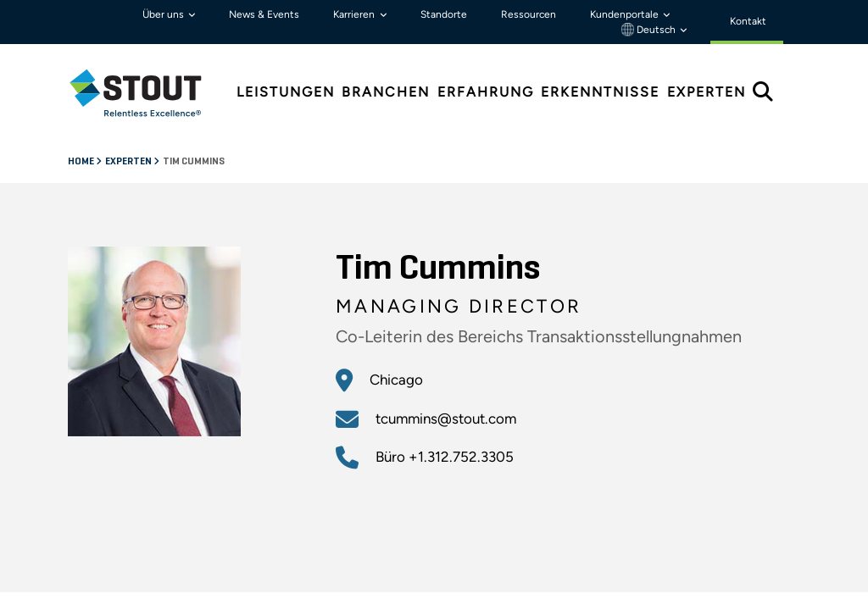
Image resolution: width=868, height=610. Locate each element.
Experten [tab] (707, 92)
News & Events (264, 14)
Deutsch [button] (650, 30)
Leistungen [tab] (286, 92)
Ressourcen (529, 14)
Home (82, 162)
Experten (129, 162)
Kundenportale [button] (626, 14)
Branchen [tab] (386, 92)
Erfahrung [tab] (486, 92)
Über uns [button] (164, 14)
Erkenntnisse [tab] (600, 92)
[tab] (148, 93)
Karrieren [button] (355, 14)
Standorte (444, 14)
